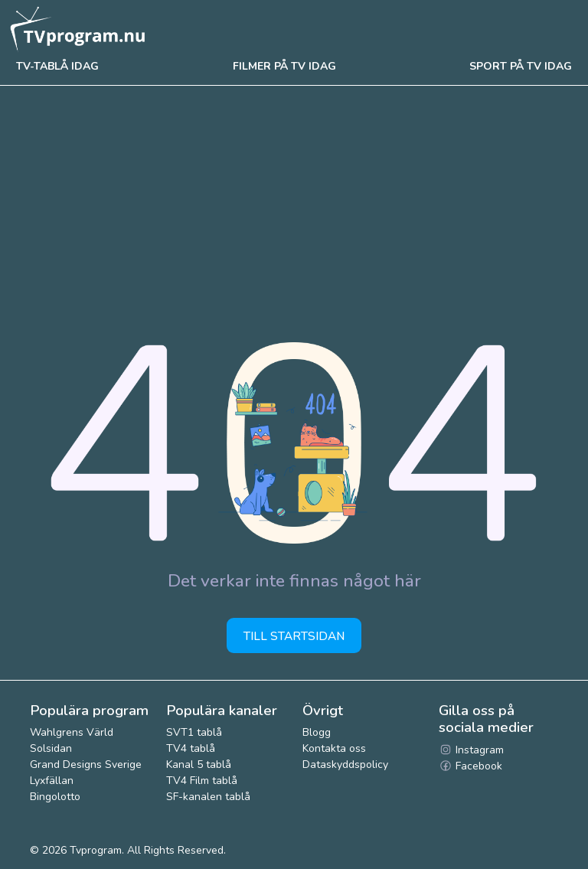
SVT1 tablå (194, 732)
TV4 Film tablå (202, 781)
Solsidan (51, 748)
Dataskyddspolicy (345, 764)
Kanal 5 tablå (199, 764)
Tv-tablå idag (57, 66)
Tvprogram (96, 850)
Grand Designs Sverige (86, 764)
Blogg (317, 732)
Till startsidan (294, 636)
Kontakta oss (334, 748)
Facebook (470, 766)
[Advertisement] (294, 201)
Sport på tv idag (521, 66)
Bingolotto (55, 797)
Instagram (471, 750)
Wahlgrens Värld (72, 732)
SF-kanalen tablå (208, 797)
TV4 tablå (191, 748)
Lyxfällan (52, 781)
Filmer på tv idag (284, 66)
